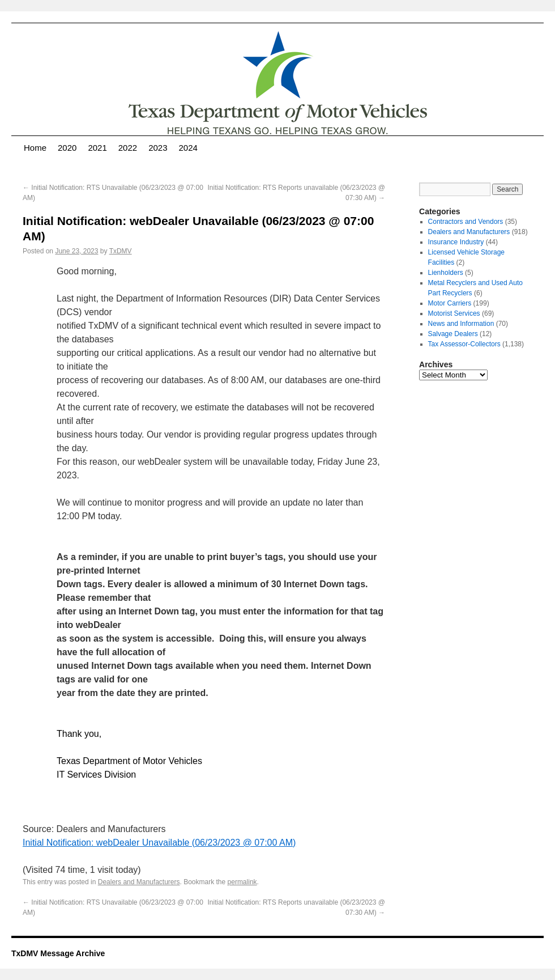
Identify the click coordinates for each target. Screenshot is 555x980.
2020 (67, 148)
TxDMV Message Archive (58, 953)
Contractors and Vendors (466, 222)
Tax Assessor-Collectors (464, 344)
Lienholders (446, 273)
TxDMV (121, 251)
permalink (242, 882)
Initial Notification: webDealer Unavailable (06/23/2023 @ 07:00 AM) (159, 843)
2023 (158, 148)
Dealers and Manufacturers (139, 882)
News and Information (461, 324)
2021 (97, 148)
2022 (128, 148)
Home (35, 148)
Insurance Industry (456, 242)
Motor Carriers (450, 303)
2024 (188, 148)
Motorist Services (454, 313)
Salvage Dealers (453, 334)
